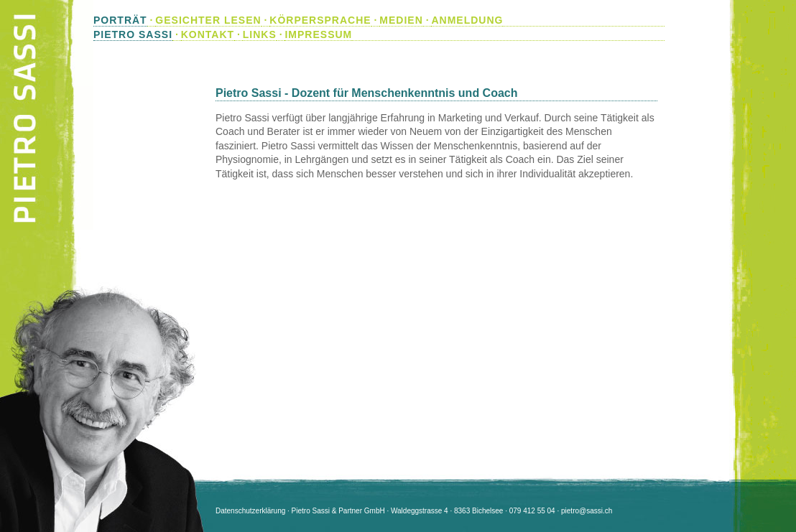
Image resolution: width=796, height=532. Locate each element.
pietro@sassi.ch (587, 511)
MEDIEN (401, 20)
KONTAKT (208, 34)
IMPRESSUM (318, 34)
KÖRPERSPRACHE (320, 20)
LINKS (260, 34)
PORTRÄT (120, 20)
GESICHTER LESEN (208, 20)
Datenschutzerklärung (250, 511)
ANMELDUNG (467, 20)
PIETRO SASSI (133, 34)
